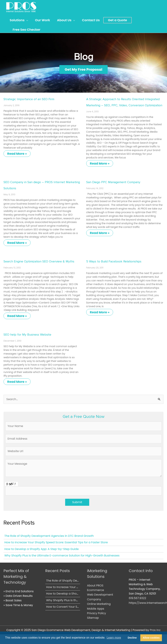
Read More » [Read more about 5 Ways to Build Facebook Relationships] (100, 312)
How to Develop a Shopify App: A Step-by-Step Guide (42, 549)
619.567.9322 (137, 598)
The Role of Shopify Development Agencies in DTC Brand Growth (49, 536)
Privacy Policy (97, 613)
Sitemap (93, 618)
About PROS (95, 585)
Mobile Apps (96, 608)
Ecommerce (96, 590)
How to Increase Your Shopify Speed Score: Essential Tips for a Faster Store (56, 542)
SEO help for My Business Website (27, 334)
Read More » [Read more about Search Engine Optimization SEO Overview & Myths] (17, 316)
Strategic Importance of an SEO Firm (29, 99)
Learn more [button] (114, 638)
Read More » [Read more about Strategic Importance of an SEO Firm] (17, 153)
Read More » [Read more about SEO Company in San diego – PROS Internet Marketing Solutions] (17, 243)
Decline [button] (132, 638)
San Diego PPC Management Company (113, 182)
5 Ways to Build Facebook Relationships (114, 261)
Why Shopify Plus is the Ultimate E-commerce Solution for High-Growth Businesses (62, 555)
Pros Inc (155, 630)
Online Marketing (99, 604)
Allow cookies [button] (151, 638)
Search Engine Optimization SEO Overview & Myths (39, 261)
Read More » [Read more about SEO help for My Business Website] (17, 381)
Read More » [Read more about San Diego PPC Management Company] (100, 233)
